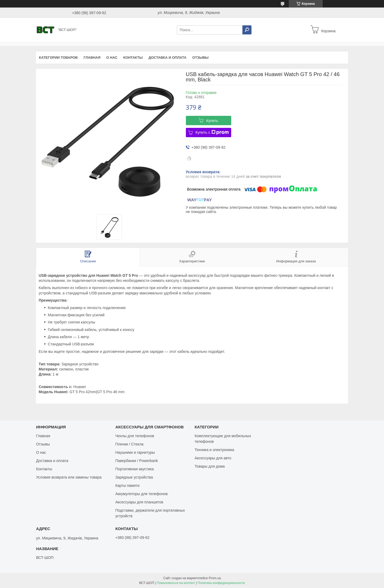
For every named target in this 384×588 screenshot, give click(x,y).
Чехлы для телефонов (135, 436)
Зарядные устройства (134, 477)
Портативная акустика (134, 469)
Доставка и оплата (167, 58)
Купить (212, 121)
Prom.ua (215, 578)
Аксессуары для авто (213, 458)
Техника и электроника (214, 450)
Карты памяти (127, 486)
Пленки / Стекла (129, 444)
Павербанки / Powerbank (137, 461)
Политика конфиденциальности (221, 583)
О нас (112, 58)
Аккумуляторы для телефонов (141, 494)
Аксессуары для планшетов (139, 502)
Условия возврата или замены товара (69, 477)
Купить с (212, 132)
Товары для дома (210, 466)
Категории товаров (58, 58)
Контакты (133, 58)
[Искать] (247, 30)
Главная (92, 58)
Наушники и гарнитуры (135, 452)
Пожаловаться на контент (176, 583)
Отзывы (200, 58)
